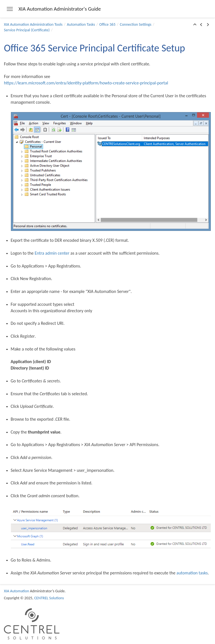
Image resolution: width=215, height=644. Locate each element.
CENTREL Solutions (49, 598)
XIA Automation (17, 591)
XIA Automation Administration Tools (33, 24)
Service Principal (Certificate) (27, 30)
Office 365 (107, 24)
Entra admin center (52, 253)
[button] (195, 25)
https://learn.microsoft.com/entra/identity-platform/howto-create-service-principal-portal (86, 83)
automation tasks (192, 573)
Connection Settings (136, 24)
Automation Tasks (81, 24)
